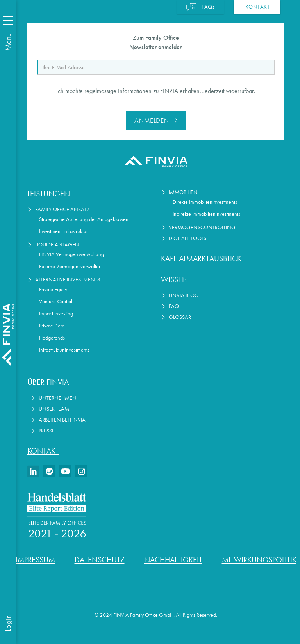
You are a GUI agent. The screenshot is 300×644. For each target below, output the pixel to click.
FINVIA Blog (184, 295)
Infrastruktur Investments (64, 350)
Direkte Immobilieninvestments (205, 202)
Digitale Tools (187, 238)
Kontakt (43, 451)
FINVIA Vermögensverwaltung (71, 254)
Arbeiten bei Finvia (62, 420)
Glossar (180, 317)
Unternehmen (58, 398)
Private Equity (53, 289)
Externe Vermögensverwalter (70, 266)
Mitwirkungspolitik (259, 560)
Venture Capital (56, 302)
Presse (47, 431)
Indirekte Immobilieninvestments (206, 214)
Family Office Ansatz (62, 209)
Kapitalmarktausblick (201, 258)
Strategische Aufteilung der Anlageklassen (84, 219)
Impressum (35, 560)
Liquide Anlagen (57, 245)
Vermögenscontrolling (202, 227)
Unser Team (54, 409)
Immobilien (183, 192)
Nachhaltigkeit (173, 560)
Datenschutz (100, 560)
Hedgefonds (52, 338)
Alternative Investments (68, 280)
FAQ (174, 306)
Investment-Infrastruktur (63, 231)
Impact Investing (56, 314)
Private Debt (52, 326)
